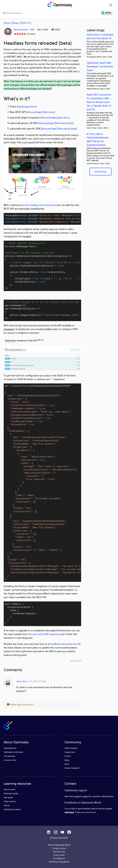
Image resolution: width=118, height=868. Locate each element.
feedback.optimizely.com (64, 644)
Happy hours (70, 752)
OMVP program (71, 748)
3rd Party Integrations (59, 862)
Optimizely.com (10, 748)
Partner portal (9, 789)
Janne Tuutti (22, 681)
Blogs (15, 23)
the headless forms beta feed (41, 205)
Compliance (59, 858)
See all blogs (100, 172)
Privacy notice (59, 848)
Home (7, 23)
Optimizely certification (13, 752)
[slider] (20, 34)
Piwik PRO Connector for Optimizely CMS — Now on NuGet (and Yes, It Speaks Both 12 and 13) (99, 102)
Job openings (9, 756)
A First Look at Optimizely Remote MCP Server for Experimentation (98, 139)
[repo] (71, 123)
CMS (32, 29)
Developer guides (11, 793)
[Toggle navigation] (111, 5)
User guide (8, 797)
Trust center (59, 855)
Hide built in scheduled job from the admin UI (100, 36)
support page (81, 796)
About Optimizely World (59, 845)
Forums (68, 756)
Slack (67, 764)
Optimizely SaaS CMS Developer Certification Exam (100, 66)
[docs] (33, 106)
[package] (24, 106)
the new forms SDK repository (44, 634)
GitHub (7, 805)
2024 (23, 23)
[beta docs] (49, 112)
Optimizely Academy (12, 809)
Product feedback (72, 768)
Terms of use (59, 852)
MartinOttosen (21, 29)
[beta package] (34, 112)
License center (10, 760)
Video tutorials (10, 801)
